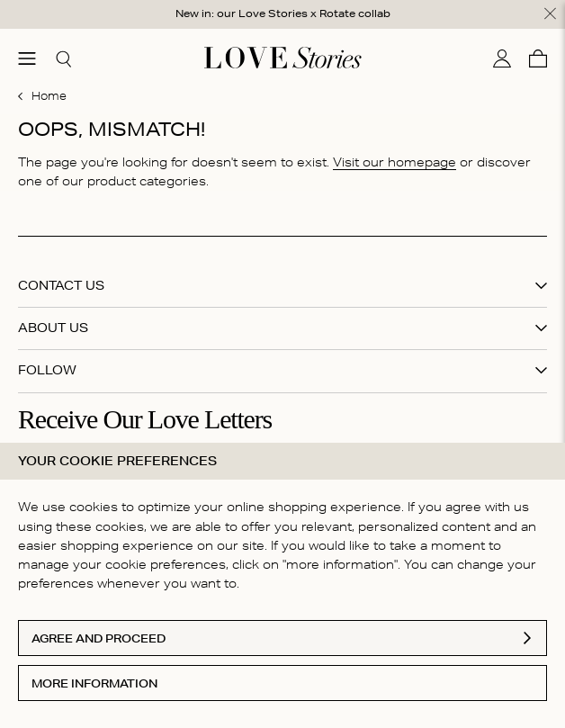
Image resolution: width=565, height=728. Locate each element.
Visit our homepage (395, 162)
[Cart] (538, 58)
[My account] (502, 58)
